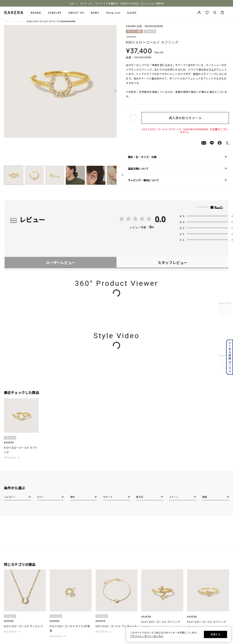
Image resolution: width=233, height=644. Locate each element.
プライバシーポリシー (165, 557)
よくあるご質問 (130, 534)
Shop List (113, 13)
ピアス (58, 540)
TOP (7, 21)
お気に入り (201, 540)
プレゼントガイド (131, 540)
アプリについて (203, 554)
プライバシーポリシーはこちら (147, 636)
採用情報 (158, 580)
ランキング (95, 540)
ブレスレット (61, 563)
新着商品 (94, 534)
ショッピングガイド (132, 529)
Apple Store (202, 570)
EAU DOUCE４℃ (26, 540)
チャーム (59, 552)
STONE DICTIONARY (165, 574)
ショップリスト (162, 534)
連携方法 (200, 565)
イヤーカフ (18, 21)
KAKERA (21, 563)
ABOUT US (76, 13)
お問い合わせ (161, 563)
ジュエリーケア (130, 546)
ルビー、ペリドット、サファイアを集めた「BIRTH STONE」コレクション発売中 (117, 3)
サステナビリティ (163, 568)
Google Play (202, 576)
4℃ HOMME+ (24, 552)
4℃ (19, 529)
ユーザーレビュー (60, 206)
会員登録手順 (202, 559)
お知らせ (158, 529)
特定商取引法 (161, 552)
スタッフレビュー (172, 206)
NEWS (95, 13)
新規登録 (200, 529)
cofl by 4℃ (23, 546)
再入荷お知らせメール (185, 118)
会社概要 (158, 540)
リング (58, 546)
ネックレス (60, 534)
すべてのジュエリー (64, 529)
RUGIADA (22, 557)
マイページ (201, 534)
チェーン (94, 529)
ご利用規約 (160, 546)
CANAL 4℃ (23, 534)
